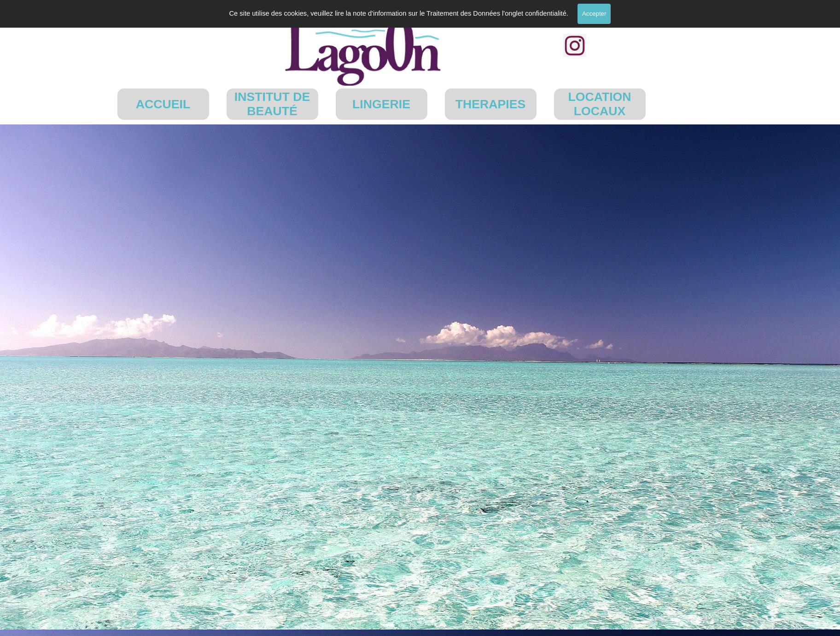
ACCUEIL (163, 104)
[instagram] (575, 46)
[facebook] (575, 15)
